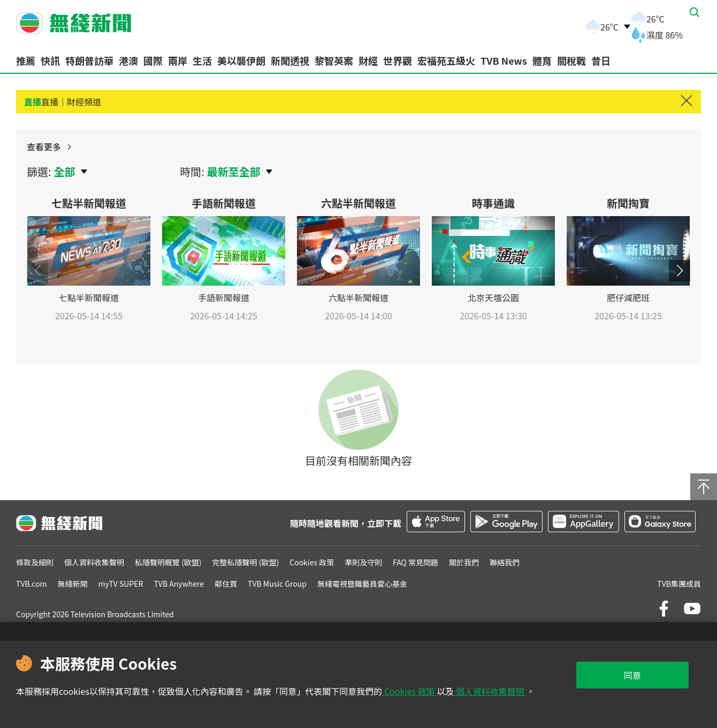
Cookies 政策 (409, 691)
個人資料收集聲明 (490, 691)
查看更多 (664, 153)
